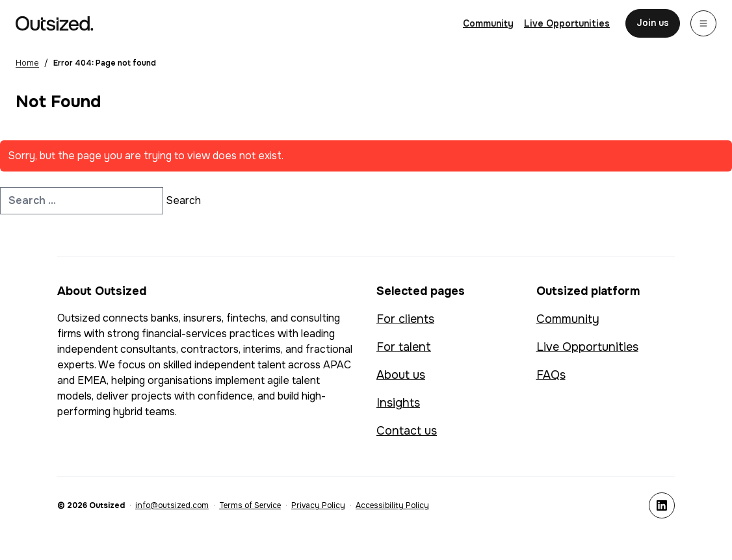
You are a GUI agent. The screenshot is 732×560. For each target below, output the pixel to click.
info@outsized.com (172, 505)
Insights (398, 403)
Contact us (407, 431)
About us (401, 375)
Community (568, 319)
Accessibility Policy (392, 505)
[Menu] (703, 23)
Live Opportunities (587, 347)
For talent (404, 347)
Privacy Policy (318, 505)
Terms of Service (250, 505)
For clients (405, 319)
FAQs (551, 375)
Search (183, 200)
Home (27, 63)
